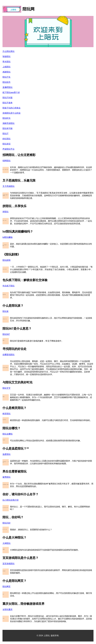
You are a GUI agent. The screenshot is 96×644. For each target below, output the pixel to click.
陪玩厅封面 (7, 98)
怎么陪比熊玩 (8, 51)
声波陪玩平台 (8, 149)
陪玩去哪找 (7, 434)
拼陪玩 (5, 212)
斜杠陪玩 (6, 139)
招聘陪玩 (6, 161)
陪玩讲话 (6, 144)
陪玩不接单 (7, 103)
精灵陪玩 (6, 414)
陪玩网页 (6, 587)
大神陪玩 (6, 543)
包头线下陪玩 (8, 286)
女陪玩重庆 (7, 609)
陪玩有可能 (7, 128)
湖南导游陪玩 (8, 123)
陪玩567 (6, 334)
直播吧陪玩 (7, 87)
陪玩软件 (6, 82)
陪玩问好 (6, 523)
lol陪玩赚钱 (7, 237)
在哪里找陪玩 (8, 355)
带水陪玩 (6, 62)
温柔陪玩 (6, 454)
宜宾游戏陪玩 (8, 564)
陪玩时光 (6, 118)
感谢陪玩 (6, 72)
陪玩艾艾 (6, 388)
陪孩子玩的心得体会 (11, 108)
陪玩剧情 (6, 260)
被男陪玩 (6, 477)
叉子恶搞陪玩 (8, 186)
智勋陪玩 (6, 56)
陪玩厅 (5, 134)
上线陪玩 (6, 67)
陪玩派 (5, 311)
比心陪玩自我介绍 (10, 500)
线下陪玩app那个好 (11, 92)
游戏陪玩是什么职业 (11, 113)
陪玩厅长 (6, 77)
